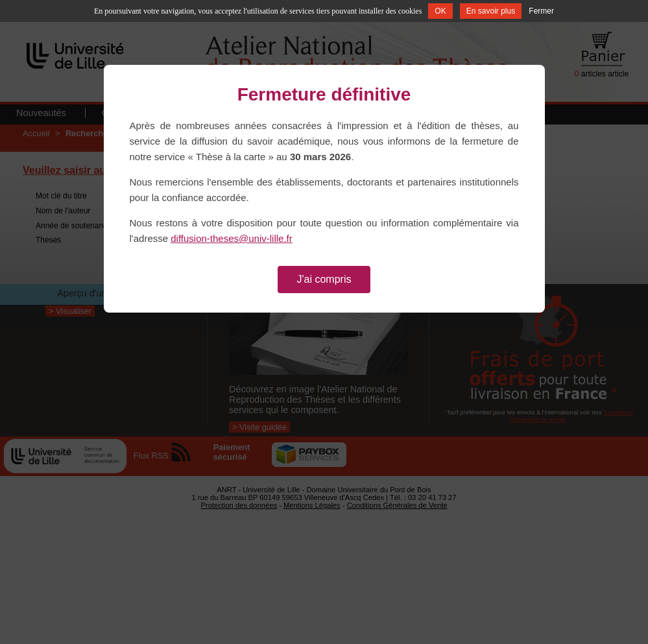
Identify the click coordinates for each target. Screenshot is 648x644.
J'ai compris (324, 279)
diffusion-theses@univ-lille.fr (232, 238)
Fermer (541, 11)
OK (440, 11)
